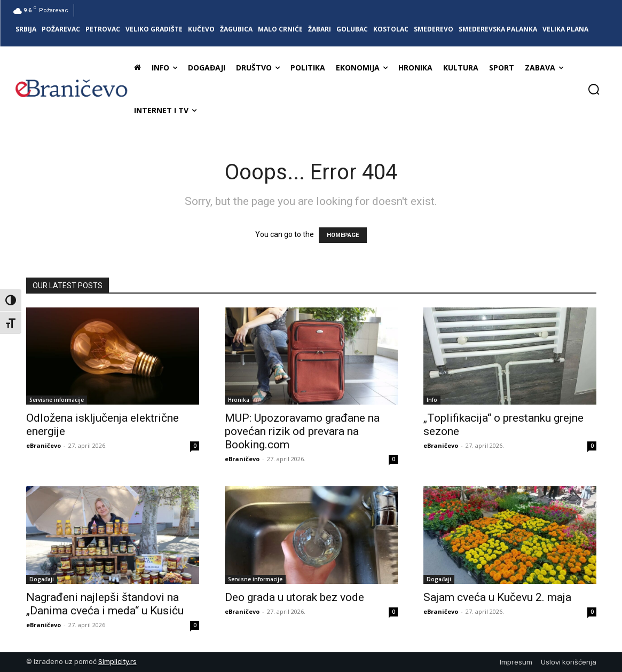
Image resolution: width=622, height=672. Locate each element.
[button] (594, 89)
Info (432, 400)
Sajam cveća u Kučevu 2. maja (497, 597)
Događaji (42, 579)
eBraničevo (44, 445)
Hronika (239, 400)
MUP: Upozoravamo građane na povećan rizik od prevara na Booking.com (302, 431)
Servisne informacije (57, 400)
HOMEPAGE (343, 235)
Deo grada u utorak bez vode (294, 597)
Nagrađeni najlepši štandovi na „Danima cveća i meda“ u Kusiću (105, 604)
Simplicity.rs (117, 662)
